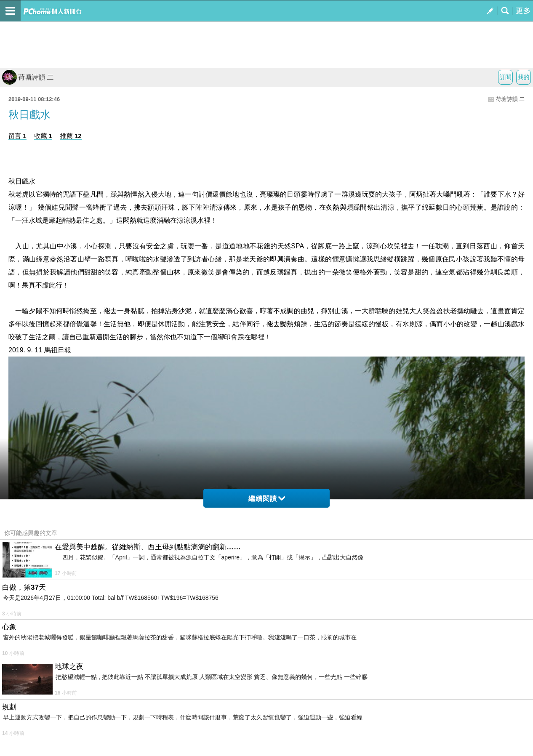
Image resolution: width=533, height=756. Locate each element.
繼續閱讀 (267, 499)
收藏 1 (43, 136)
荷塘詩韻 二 (28, 77)
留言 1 (17, 136)
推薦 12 (71, 136)
